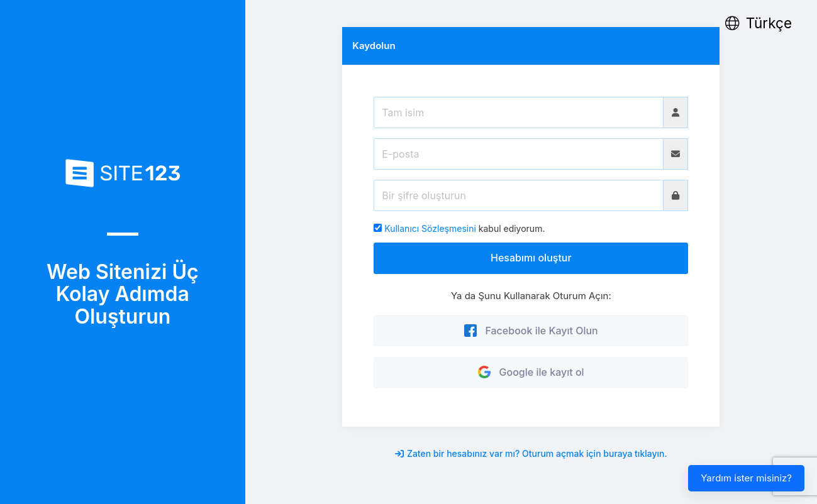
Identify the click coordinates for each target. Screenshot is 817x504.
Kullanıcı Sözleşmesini (430, 228)
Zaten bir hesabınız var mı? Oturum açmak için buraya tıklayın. (531, 453)
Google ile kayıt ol (531, 372)
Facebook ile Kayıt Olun (531, 331)
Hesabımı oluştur (531, 258)
